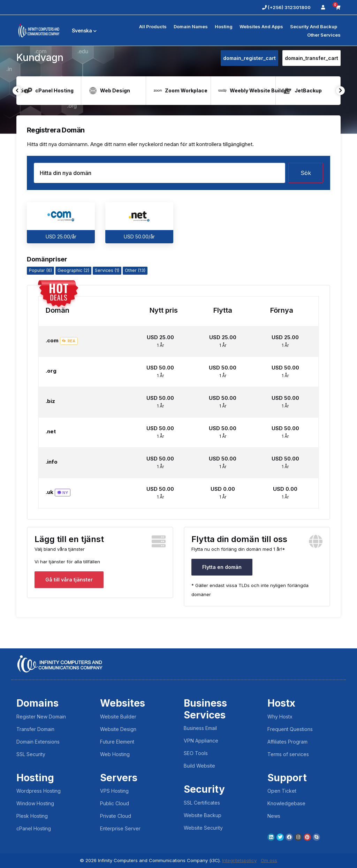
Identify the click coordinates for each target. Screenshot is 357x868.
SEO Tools (196, 753)
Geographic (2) (73, 270)
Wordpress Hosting (39, 791)
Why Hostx (280, 717)
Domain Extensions (38, 742)
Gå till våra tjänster (69, 580)
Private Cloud (116, 816)
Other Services (324, 35)
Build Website (199, 766)
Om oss (269, 860)
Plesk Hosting (32, 816)
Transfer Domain (35, 729)
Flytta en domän (222, 567)
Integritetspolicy (239, 860)
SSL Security (31, 754)
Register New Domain (41, 717)
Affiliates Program (287, 742)
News (274, 816)
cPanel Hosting (34, 828)
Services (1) (107, 270)
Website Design (118, 729)
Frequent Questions (290, 729)
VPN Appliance (201, 741)
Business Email (200, 728)
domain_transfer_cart (312, 58)
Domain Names (191, 26)
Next (340, 90)
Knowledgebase (286, 803)
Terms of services (288, 754)
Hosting (224, 26)
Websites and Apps (261, 26)
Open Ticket (282, 791)
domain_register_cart (249, 58)
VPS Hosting (114, 791)
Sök (306, 173)
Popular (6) (40, 270)
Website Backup (203, 815)
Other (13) (135, 270)
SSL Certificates (202, 803)
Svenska (81, 31)
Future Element (117, 742)
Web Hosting (115, 754)
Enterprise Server (120, 828)
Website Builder (118, 717)
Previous (17, 90)
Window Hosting (35, 803)
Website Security (203, 828)
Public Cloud (115, 803)
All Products (153, 26)
